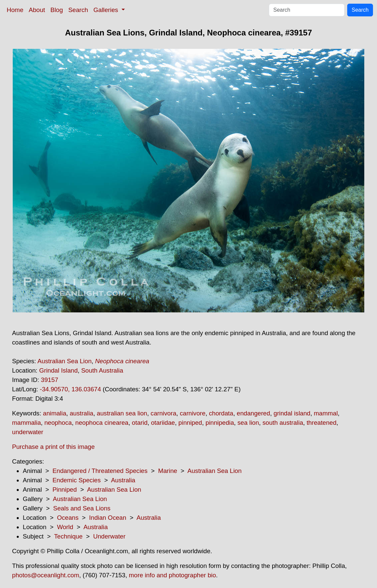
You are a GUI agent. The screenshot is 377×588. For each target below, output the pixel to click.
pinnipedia (220, 423)
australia (82, 413)
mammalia (26, 423)
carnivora (164, 413)
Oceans (68, 518)
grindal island (292, 413)
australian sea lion (122, 413)
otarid (140, 423)
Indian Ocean (108, 518)
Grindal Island (58, 370)
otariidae (163, 423)
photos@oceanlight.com (46, 575)
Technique (68, 536)
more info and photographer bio (172, 575)
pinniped (190, 423)
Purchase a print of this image (53, 447)
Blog (57, 10)
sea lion (248, 423)
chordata (221, 413)
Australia (123, 480)
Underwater (109, 536)
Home (15, 10)
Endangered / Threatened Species (100, 471)
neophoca (58, 423)
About (37, 10)
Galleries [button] (107, 10)
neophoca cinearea (102, 423)
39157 (50, 380)
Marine (168, 471)
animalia (54, 413)
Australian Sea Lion (65, 361)
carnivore (193, 413)
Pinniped (65, 489)
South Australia (102, 370)
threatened (322, 423)
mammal (326, 413)
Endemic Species (77, 480)
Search (78, 10)
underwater (28, 432)
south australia (283, 423)
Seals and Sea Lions (82, 508)
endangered (253, 413)
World (65, 527)
